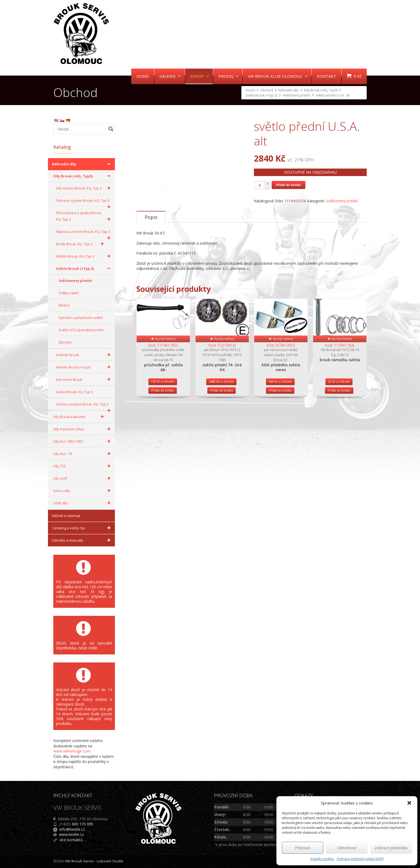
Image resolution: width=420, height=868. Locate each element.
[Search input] (81, 129)
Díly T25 (83, 466)
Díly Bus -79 (83, 454)
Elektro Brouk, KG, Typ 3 (84, 256)
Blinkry (64, 305)
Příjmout (303, 848)
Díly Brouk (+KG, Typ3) (83, 176)
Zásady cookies (322, 859)
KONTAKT (327, 76)
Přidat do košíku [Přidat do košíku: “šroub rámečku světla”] (339, 445)
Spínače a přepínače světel (81, 318)
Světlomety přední (342, 201)
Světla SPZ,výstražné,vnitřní (81, 330)
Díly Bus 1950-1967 (83, 441)
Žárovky (65, 342)
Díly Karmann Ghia (83, 429)
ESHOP (200, 76)
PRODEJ (228, 76)
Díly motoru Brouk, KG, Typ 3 (84, 188)
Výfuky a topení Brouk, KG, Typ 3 (84, 406)
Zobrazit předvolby (391, 848)
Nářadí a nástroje (66, 516)
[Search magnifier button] (111, 129)
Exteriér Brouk (84, 355)
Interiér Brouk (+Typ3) (84, 367)
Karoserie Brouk (84, 379)
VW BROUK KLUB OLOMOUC (278, 76)
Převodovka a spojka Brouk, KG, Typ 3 (84, 216)
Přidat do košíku (288, 185)
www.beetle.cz (71, 834)
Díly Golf (83, 478)
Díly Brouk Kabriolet (79, 417)
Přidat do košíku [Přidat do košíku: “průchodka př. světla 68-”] (163, 445)
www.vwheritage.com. (72, 751)
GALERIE (170, 76)
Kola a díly (83, 491)
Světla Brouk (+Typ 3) (84, 269)
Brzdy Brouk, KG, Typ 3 (81, 244)
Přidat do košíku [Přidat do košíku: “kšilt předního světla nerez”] (280, 445)
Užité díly (83, 503)
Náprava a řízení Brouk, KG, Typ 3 (84, 233)
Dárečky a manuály (82, 540)
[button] (409, 803)
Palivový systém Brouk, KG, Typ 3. (84, 202)
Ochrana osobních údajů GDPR (360, 859)
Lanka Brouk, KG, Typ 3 (74, 392)
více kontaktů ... (73, 840)
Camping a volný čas (82, 528)
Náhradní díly (82, 164)
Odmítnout (347, 848)
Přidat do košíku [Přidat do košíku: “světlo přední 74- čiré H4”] (222, 445)
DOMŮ (143, 76)
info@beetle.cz (72, 829)
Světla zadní (69, 293)
